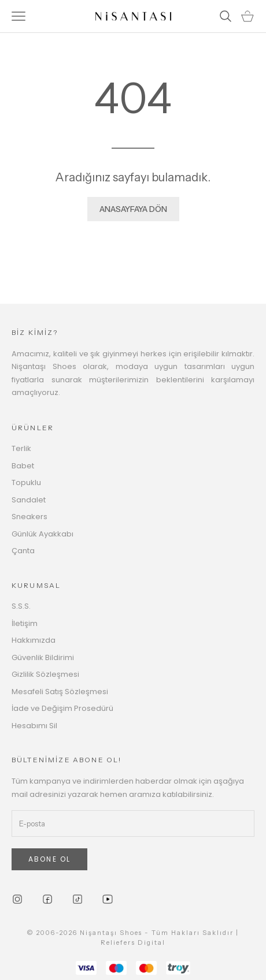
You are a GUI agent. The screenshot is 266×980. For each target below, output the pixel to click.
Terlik (21, 448)
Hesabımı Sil (34, 726)
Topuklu (26, 482)
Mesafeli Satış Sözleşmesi (60, 692)
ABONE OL (49, 859)
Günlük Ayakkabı (43, 534)
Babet (23, 466)
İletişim (25, 623)
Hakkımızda (34, 640)
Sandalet (29, 500)
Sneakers (29, 517)
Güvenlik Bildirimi (43, 657)
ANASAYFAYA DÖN (133, 209)
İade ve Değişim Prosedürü (62, 708)
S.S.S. (21, 606)
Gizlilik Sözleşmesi (45, 674)
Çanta (23, 551)
